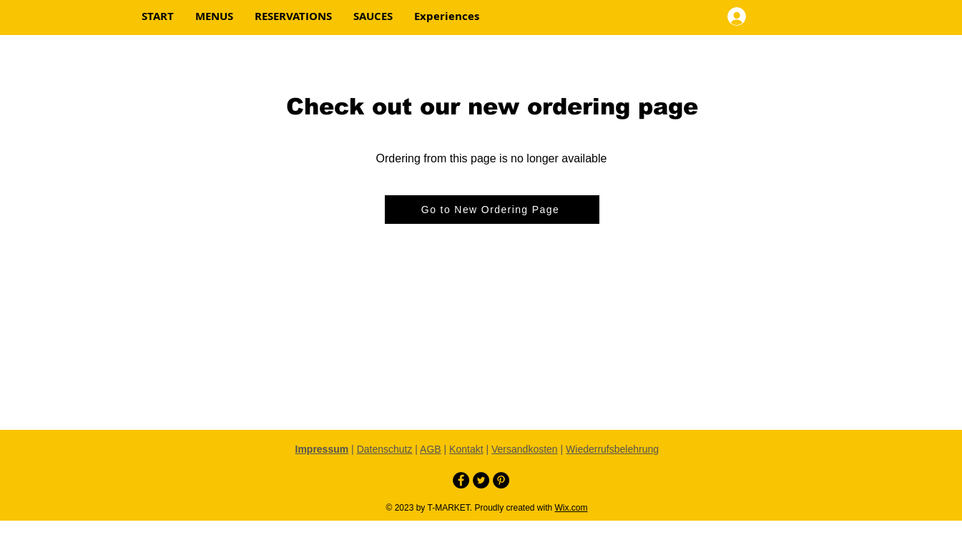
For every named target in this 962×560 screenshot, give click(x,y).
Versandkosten (525, 449)
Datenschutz (385, 449)
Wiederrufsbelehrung (612, 449)
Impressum (322, 449)
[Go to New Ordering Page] (492, 210)
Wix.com (571, 508)
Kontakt (466, 449)
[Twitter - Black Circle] (481, 480)
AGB (431, 449)
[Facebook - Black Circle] (461, 480)
